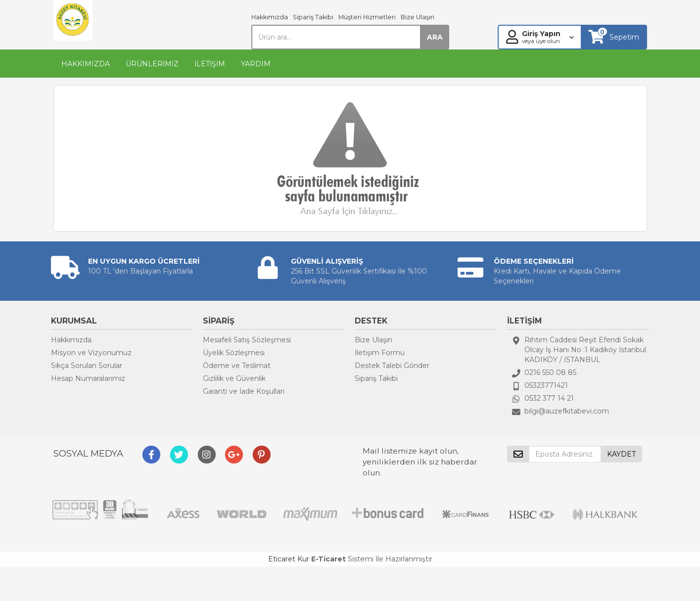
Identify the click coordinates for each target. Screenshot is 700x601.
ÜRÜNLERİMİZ (152, 64)
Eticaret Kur (289, 559)
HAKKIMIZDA (86, 64)
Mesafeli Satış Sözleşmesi (247, 340)
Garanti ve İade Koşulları (244, 391)
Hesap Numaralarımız (88, 378)
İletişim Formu (380, 353)
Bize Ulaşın (418, 17)
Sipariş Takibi (313, 17)
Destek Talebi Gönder (392, 366)
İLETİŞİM (210, 64)
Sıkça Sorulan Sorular (87, 366)
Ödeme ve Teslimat (237, 366)
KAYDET (621, 454)
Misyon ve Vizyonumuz (91, 353)
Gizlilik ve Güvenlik (234, 378)
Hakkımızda (270, 17)
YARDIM (256, 64)
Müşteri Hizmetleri (367, 17)
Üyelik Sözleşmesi (234, 353)
